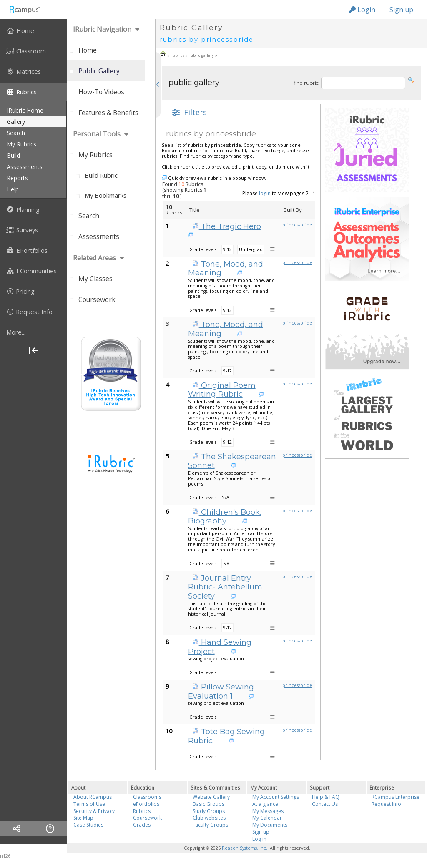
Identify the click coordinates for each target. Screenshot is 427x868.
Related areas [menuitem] (94, 258)
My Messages (268, 811)
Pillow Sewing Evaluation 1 (221, 692)
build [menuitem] (13, 155)
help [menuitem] (13, 189)
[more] (33, 332)
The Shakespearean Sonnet (232, 461)
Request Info (386, 804)
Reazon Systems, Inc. (245, 848)
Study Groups (209, 811)
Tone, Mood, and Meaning (226, 269)
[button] (411, 79)
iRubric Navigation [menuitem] (102, 29)
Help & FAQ (326, 797)
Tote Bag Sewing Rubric (226, 736)
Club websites (209, 818)
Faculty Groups (210, 825)
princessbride (297, 225)
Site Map (83, 818)
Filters (188, 112)
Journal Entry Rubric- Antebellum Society (225, 587)
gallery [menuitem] (16, 122)
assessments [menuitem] (25, 167)
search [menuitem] (16, 133)
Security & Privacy (94, 811)
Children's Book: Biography (225, 517)
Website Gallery (211, 797)
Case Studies (88, 825)
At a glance (265, 804)
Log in (259, 839)
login (265, 193)
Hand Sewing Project (220, 647)
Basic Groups (208, 804)
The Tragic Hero (227, 226)
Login (362, 10)
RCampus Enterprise (396, 797)
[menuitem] (33, 30)
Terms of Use (89, 804)
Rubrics (142, 811)
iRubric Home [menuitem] (25, 110)
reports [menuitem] (17, 178)
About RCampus (93, 797)
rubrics (177, 55)
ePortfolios (146, 804)
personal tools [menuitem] (97, 134)
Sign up (401, 10)
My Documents (270, 825)
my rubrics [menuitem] (21, 144)
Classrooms (147, 797)
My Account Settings (276, 797)
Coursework (147, 818)
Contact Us (325, 804)
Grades (142, 825)
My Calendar (267, 818)
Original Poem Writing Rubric (222, 390)
